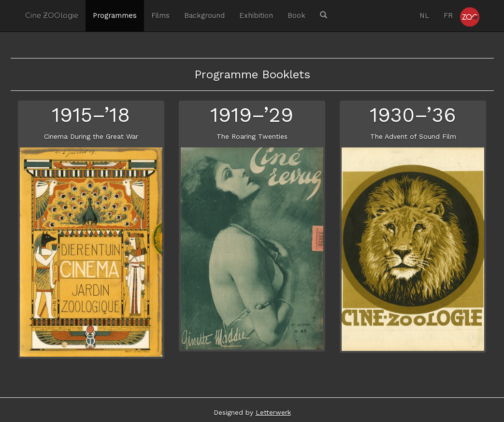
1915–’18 (91, 115)
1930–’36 (413, 115)
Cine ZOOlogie (52, 15)
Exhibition (256, 15)
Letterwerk (273, 412)
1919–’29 (252, 115)
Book (296, 15)
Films (160, 15)
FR (448, 15)
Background (204, 15)
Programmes (115, 15)
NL (424, 15)
